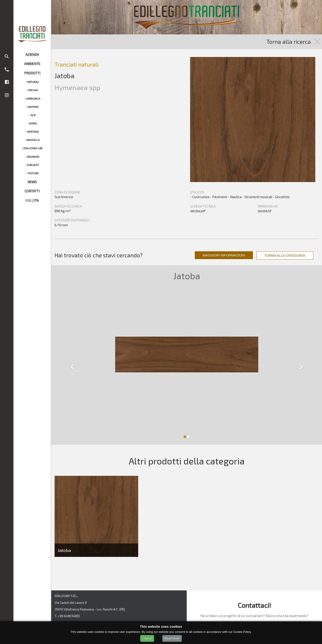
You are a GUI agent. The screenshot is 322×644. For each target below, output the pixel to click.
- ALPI (32, 115)
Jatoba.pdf (198, 211)
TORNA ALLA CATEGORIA (285, 255)
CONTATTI (32, 191)
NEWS (32, 182)
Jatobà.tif (265, 211)
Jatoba (64, 550)
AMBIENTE (32, 64)
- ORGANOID (32, 157)
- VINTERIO (32, 107)
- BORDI (32, 123)
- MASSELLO (32, 140)
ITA (36, 200)
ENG (29, 200)
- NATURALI (32, 82)
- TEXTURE (32, 173)
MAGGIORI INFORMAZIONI (224, 255)
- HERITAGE (32, 132)
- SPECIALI (32, 90)
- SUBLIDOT (32, 165)
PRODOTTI (32, 73)
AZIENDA (32, 55)
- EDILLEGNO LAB (32, 148)
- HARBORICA (32, 99)
